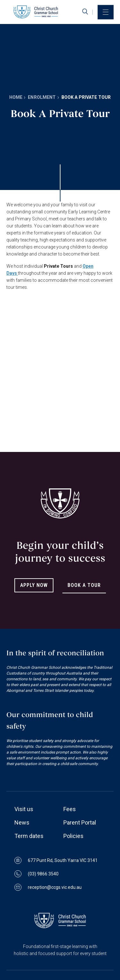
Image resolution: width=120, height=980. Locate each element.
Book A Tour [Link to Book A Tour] (84, 585)
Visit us (24, 809)
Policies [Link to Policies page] (73, 836)
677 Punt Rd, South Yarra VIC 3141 (56, 860)
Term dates (29, 836)
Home (16, 97)
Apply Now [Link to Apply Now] (34, 585)
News (22, 822)
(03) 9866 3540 (36, 874)
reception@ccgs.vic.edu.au (48, 887)
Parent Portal (80, 822)
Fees (70, 809)
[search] (85, 12)
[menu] (106, 12)
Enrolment (42, 97)
